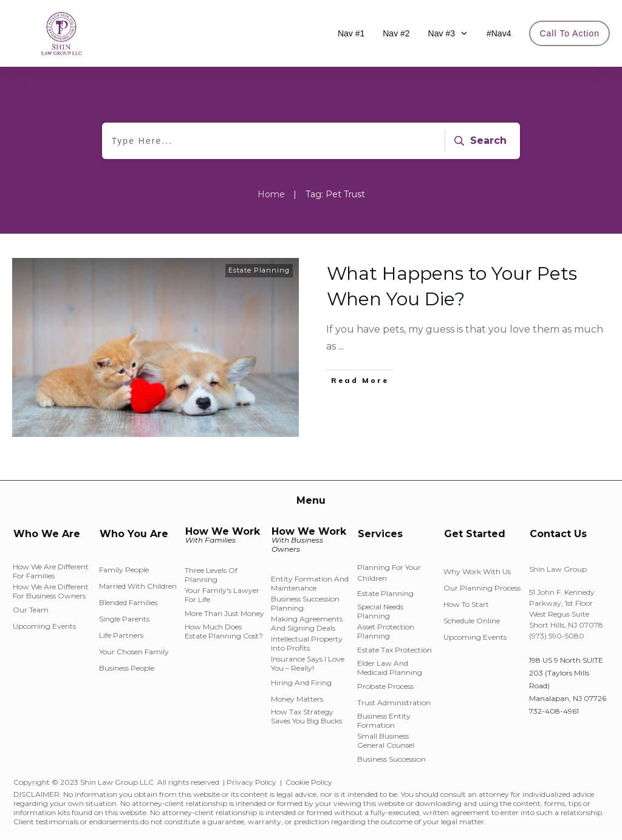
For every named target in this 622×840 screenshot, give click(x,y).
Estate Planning (259, 270)
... (341, 346)
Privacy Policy (251, 782)
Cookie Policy (309, 782)
